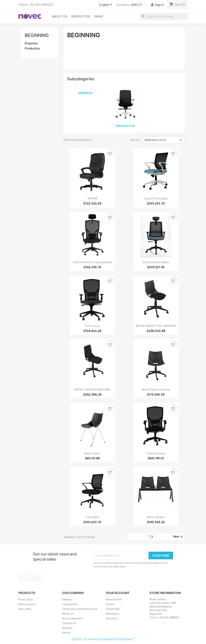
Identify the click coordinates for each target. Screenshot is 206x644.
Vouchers (112, 618)
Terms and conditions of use (80, 609)
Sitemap (67, 628)
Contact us (69, 623)
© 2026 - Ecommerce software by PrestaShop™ (103, 639)
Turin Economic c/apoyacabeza (92, 262)
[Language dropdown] (106, 5)
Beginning (37, 35)
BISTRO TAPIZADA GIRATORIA (92, 390)
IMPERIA (92, 198)
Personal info (114, 599)
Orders (110, 604)
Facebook (22, 577)
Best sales (25, 609)
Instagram (38, 577)
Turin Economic (156, 453)
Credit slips (113, 609)
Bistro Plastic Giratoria (156, 390)
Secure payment (72, 618)
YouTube (30, 577)
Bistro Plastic (92, 453)
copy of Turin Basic (156, 198)
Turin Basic (92, 517)
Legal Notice (70, 604)
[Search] (164, 16)
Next (179, 537)
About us (60, 16)
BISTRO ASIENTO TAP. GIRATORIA (156, 326)
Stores (66, 633)
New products (27, 604)
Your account (118, 593)
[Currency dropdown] (137, 5)
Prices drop (26, 599)
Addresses (113, 614)
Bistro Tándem (156, 517)
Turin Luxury (92, 326)
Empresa (31, 43)
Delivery (67, 599)
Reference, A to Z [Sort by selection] (164, 140)
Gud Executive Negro (156, 262)
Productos (81, 16)
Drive (99, 16)
